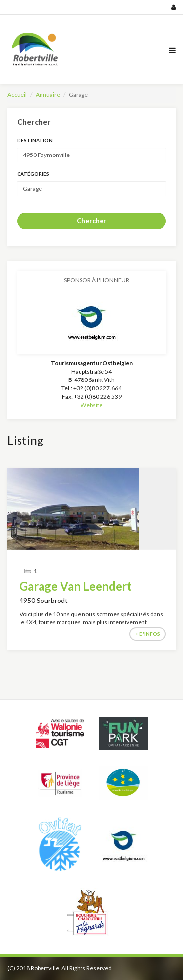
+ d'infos (148, 634)
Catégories (33, 174)
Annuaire (48, 95)
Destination (35, 140)
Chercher (91, 220)
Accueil (17, 95)
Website (91, 405)
